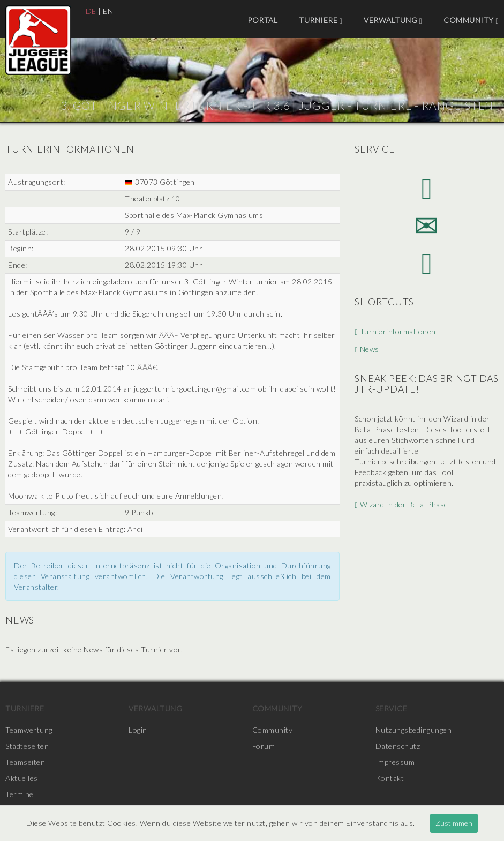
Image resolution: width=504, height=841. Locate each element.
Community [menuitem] (471, 20)
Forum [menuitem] (264, 746)
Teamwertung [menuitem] (29, 730)
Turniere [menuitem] (321, 20)
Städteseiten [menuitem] (27, 746)
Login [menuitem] (138, 730)
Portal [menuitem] (262, 20)
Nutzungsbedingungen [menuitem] (414, 730)
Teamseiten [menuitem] (25, 762)
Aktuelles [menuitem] (22, 778)
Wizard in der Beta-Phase (401, 504)
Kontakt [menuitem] (390, 778)
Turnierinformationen (395, 331)
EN (108, 11)
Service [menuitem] (392, 708)
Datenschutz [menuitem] (398, 746)
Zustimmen (454, 823)
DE (91, 11)
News (367, 349)
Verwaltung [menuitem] (393, 20)
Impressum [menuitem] (395, 762)
